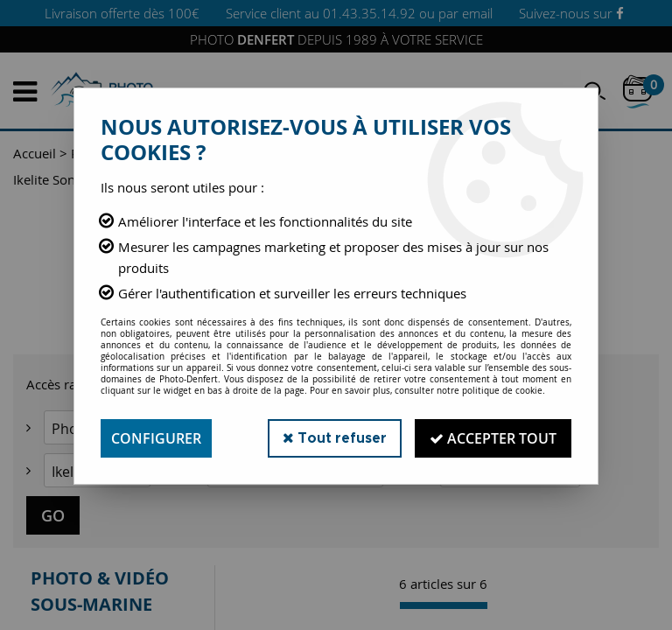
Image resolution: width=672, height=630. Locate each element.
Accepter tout (493, 438)
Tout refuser (335, 438)
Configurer (156, 438)
